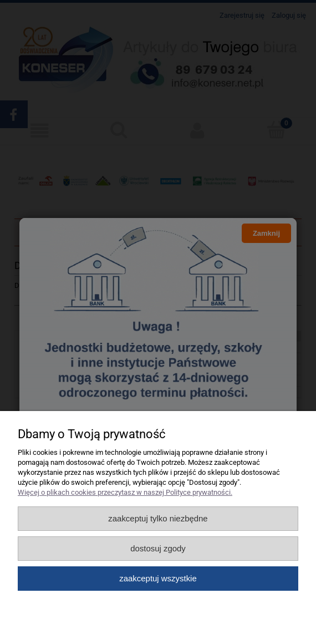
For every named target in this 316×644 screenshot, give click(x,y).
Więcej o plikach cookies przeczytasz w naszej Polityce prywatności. (125, 492)
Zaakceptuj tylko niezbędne (158, 518)
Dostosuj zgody (158, 548)
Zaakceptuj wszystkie (158, 578)
